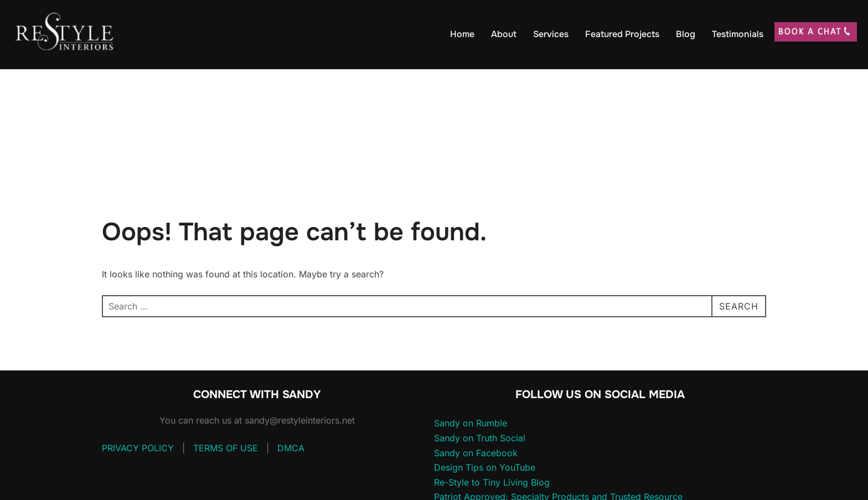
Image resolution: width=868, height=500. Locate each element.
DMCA (291, 448)
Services (551, 34)
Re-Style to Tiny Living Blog (492, 482)
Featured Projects (622, 34)
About (504, 34)
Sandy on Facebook (476, 453)
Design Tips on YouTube (485, 467)
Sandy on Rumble (471, 423)
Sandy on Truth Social (480, 438)
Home (462, 34)
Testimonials (738, 34)
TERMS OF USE (226, 448)
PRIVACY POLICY (138, 448)
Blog (686, 34)
